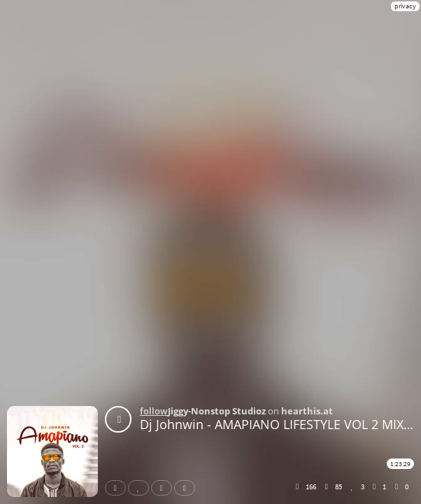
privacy (405, 6)
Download (187, 488)
